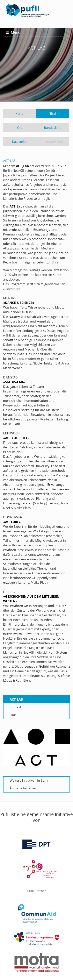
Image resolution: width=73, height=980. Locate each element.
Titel (53, 114)
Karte (20, 114)
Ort (20, 128)
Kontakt (15, 707)
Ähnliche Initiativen (24, 788)
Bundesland (53, 128)
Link (13, 715)
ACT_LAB (16, 699)
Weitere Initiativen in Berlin (29, 780)
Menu (13, 32)
